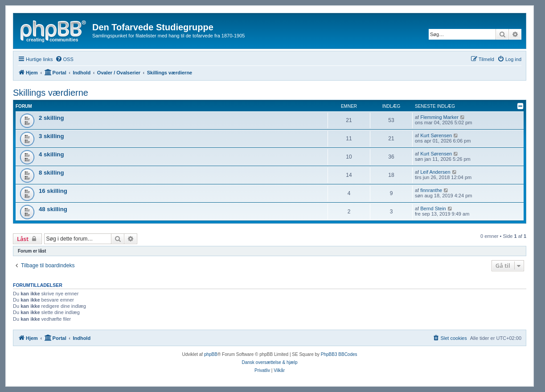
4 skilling (51, 154)
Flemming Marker (439, 117)
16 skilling (53, 191)
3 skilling (51, 136)
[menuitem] (64, 59)
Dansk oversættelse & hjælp (269, 362)
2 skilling (51, 118)
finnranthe (431, 190)
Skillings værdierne (51, 93)
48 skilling (53, 209)
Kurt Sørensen (436, 135)
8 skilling (51, 173)
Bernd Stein (433, 208)
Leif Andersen (435, 172)
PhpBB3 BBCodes (339, 354)
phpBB (211, 354)
